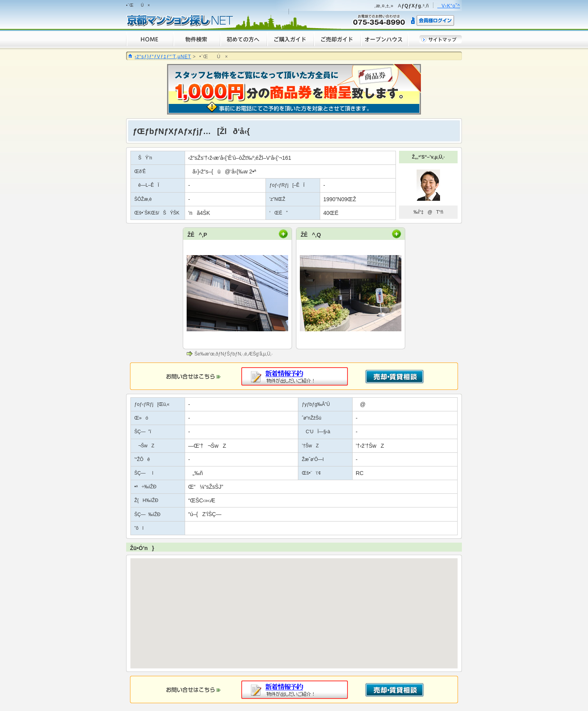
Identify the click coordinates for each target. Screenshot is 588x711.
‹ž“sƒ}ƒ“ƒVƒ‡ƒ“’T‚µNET (163, 57)
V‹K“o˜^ (449, 6)
